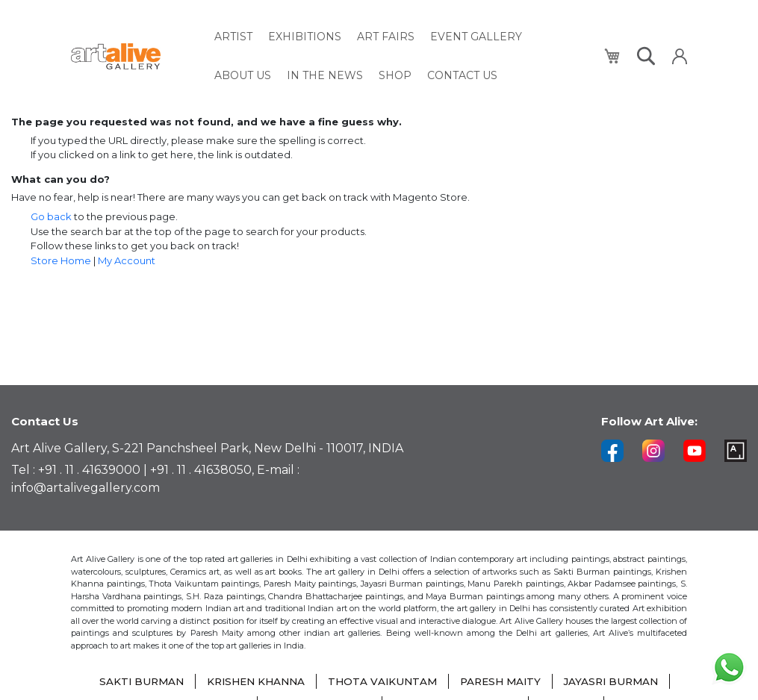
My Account (127, 260)
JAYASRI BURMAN (619, 681)
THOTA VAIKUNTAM (383, 681)
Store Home (61, 260)
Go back (51, 216)
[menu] (401, 53)
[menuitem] (233, 35)
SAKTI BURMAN (133, 681)
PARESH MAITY (504, 681)
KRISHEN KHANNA (252, 681)
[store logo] (134, 53)
